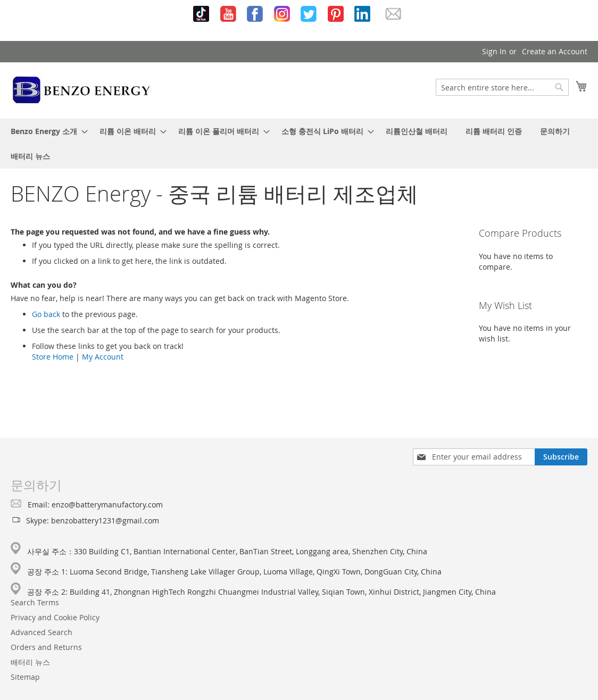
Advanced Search (41, 632)
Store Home (53, 357)
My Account (103, 357)
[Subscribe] (561, 457)
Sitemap (25, 677)
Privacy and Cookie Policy (55, 617)
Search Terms (35, 602)
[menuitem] (46, 131)
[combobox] (502, 87)
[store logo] (82, 90)
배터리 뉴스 (30, 662)
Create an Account (555, 51)
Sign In (494, 51)
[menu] (299, 144)
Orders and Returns (46, 647)
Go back (46, 314)
